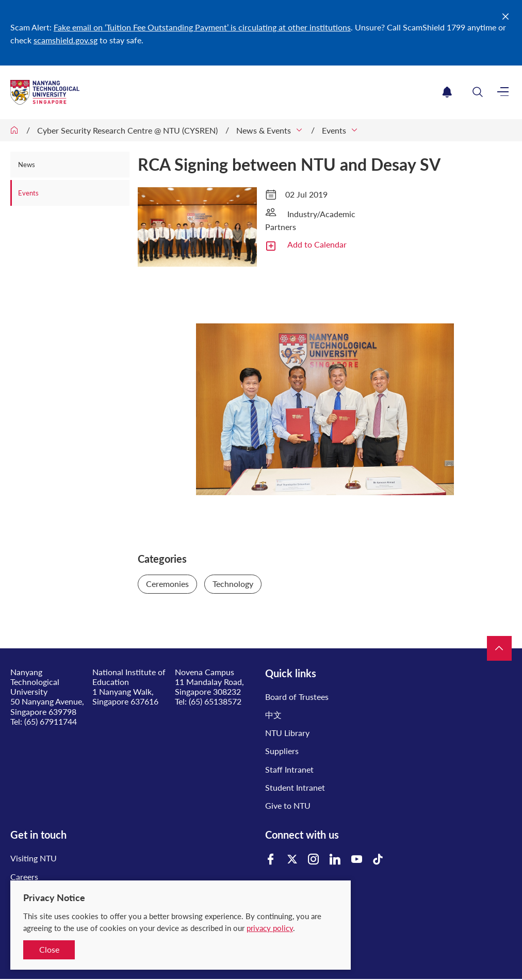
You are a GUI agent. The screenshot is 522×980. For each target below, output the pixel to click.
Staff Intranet (289, 769)
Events (334, 130)
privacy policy (270, 928)
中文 (273, 715)
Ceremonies (167, 584)
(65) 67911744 (51, 721)
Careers (24, 877)
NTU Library (287, 733)
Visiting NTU (34, 858)
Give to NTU (288, 805)
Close (49, 949)
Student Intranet (295, 787)
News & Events (264, 130)
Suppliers (282, 751)
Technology (233, 584)
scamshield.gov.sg (66, 40)
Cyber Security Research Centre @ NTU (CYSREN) (127, 130)
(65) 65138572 (215, 701)
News (27, 165)
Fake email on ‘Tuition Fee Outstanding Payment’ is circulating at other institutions (202, 27)
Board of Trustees (297, 697)
